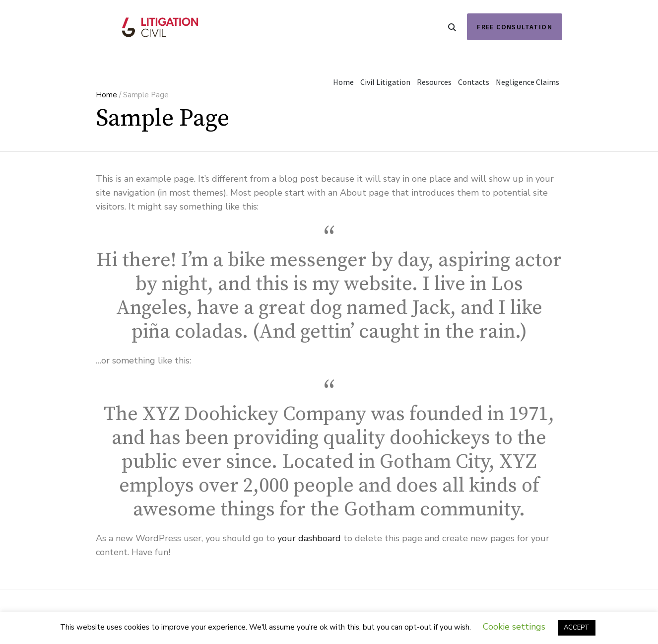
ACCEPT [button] (577, 628)
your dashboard (309, 538)
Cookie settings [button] (514, 627)
